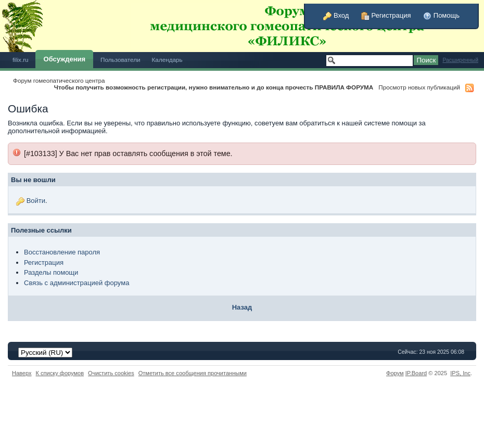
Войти (36, 201)
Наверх (22, 373)
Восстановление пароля (62, 252)
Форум (395, 373)
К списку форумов (60, 373)
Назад (242, 307)
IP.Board (416, 373)
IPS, (460, 373)
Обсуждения (65, 59)
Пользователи (120, 60)
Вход (336, 15)
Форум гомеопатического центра (59, 80)
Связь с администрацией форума (77, 283)
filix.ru (21, 60)
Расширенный (460, 60)
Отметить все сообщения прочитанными (193, 373)
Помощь (441, 15)
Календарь (167, 60)
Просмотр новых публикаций (419, 87)
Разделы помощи (51, 272)
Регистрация (386, 15)
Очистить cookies (111, 373)
